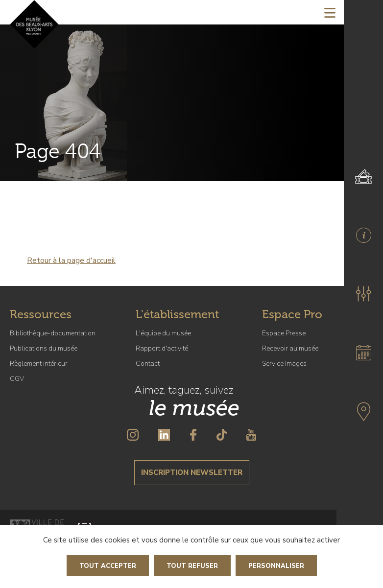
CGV (17, 379)
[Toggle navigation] (330, 12)
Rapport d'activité (162, 348)
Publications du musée (44, 348)
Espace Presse (284, 333)
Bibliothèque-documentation (53, 333)
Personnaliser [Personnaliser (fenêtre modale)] (276, 566)
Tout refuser (192, 566)
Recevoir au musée (290, 348)
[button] (363, 294)
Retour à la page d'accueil (71, 260)
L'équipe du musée (163, 333)
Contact (148, 364)
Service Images (284, 364)
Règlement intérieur (39, 364)
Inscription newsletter (192, 472)
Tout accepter (108, 566)
